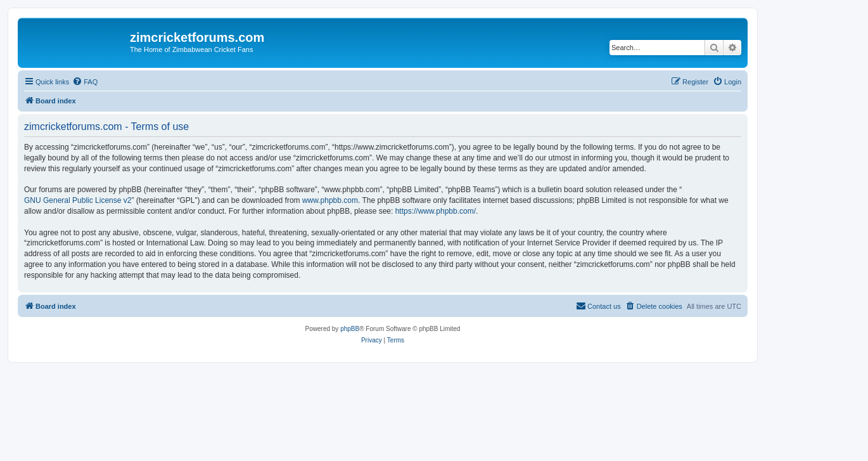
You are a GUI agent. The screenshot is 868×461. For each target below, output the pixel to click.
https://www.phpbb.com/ (436, 211)
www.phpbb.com (330, 200)
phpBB (350, 329)
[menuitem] (85, 82)
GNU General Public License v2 (78, 200)
